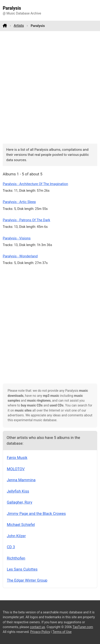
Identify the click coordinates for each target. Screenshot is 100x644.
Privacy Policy (40, 632)
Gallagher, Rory (20, 502)
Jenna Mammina (21, 480)
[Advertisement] (50, 87)
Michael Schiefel (21, 525)
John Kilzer (16, 536)
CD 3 (11, 547)
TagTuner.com (83, 627)
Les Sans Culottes (22, 569)
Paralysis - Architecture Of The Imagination (35, 184)
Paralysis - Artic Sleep (19, 202)
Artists (19, 26)
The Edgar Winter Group (27, 580)
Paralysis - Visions (17, 238)
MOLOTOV (16, 469)
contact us (37, 627)
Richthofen (16, 558)
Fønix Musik (17, 458)
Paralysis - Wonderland (20, 256)
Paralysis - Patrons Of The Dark (26, 220)
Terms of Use (62, 632)
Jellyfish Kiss (18, 491)
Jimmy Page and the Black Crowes (36, 513)
